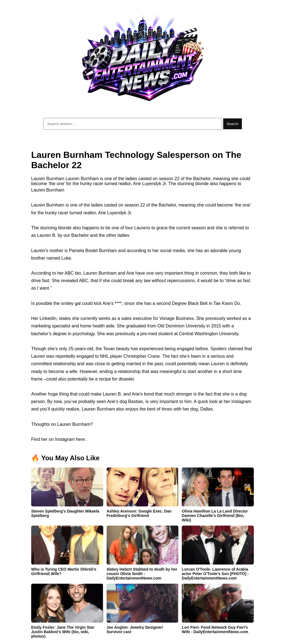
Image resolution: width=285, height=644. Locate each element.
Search (232, 124)
